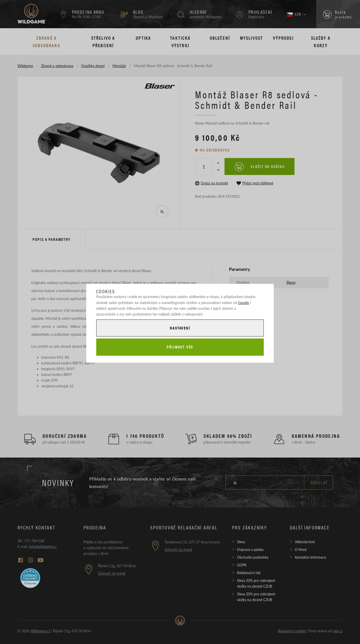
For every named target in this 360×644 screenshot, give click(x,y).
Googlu (243, 303)
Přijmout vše (180, 347)
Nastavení (180, 328)
